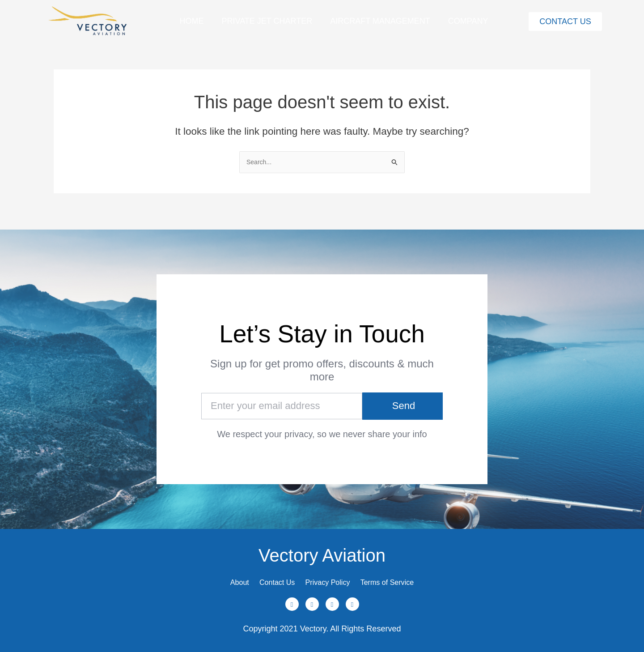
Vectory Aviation (322, 546)
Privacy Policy (331, 578)
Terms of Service (404, 578)
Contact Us (269, 578)
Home (191, 21)
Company (468, 21)
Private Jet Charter (267, 21)
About (220, 578)
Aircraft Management (380, 21)
